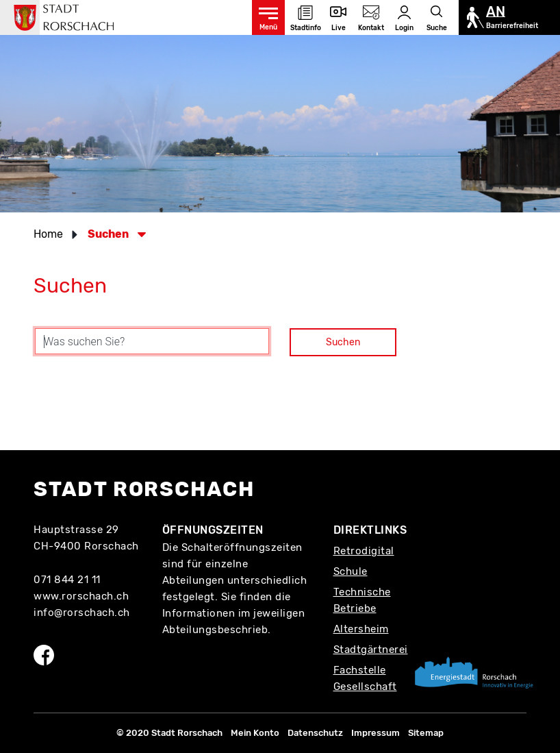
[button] (113, 234)
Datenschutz (315, 733)
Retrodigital (364, 551)
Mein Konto (255, 733)
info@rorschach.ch (82, 613)
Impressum (376, 733)
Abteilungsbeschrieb (215, 630)
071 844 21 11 (67, 580)
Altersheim (361, 629)
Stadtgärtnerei (371, 650)
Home (48, 234)
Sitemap (426, 733)
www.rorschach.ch (81, 596)
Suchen (343, 342)
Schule (351, 571)
